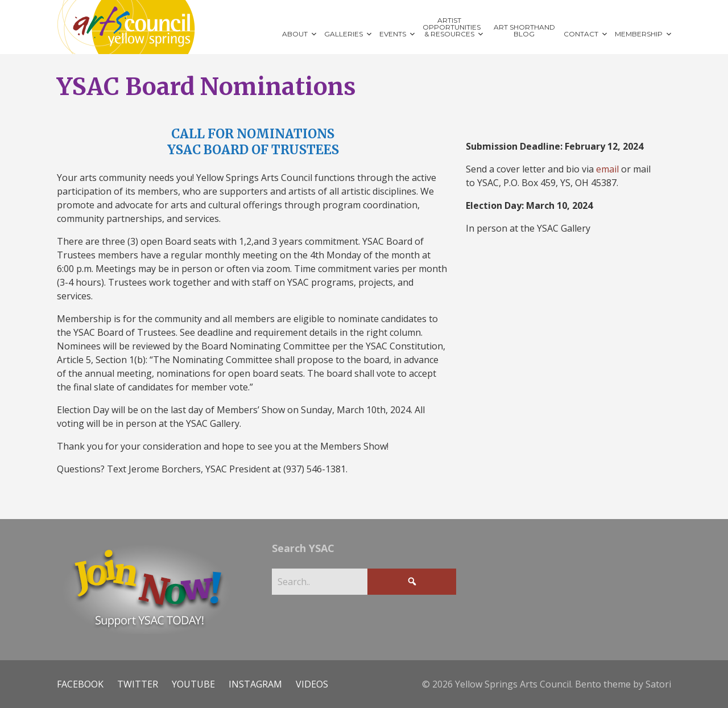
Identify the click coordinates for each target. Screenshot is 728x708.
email (607, 169)
